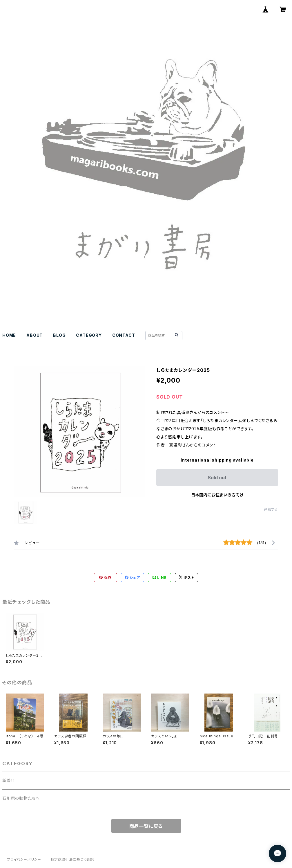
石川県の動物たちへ (21, 798)
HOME (9, 335)
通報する (271, 509)
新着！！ (9, 780)
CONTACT (124, 335)
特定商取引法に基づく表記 (72, 859)
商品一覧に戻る (146, 826)
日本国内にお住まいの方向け (217, 495)
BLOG (59, 335)
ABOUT (35, 335)
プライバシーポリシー (24, 859)
